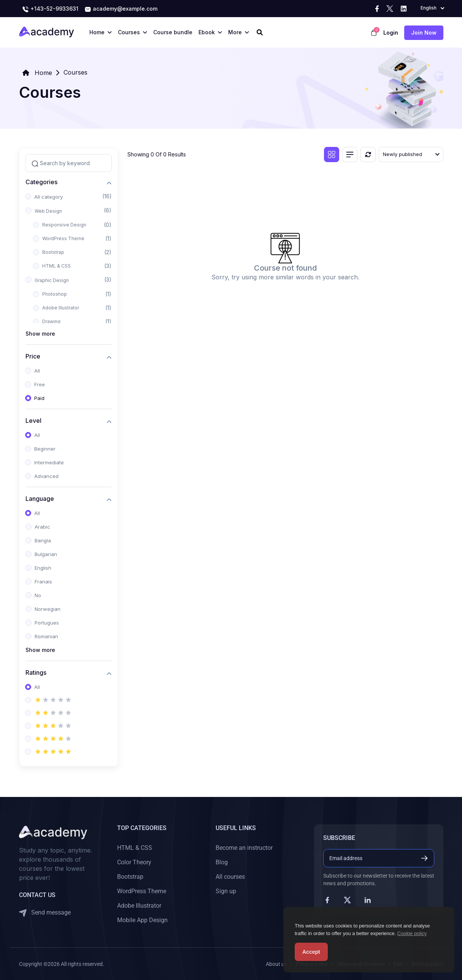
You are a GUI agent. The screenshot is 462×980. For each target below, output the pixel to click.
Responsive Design (64, 225)
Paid (39, 398)
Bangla (43, 540)
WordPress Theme (63, 238)
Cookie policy (412, 933)
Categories (41, 182)
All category (48, 197)
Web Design (48, 211)
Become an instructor (244, 848)
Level (33, 420)
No (38, 595)
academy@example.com (121, 9)
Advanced (46, 476)
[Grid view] (332, 155)
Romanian (46, 636)
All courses (230, 877)
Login (391, 33)
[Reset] (368, 155)
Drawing (51, 321)
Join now (424, 33)
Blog (222, 862)
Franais (43, 582)
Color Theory (134, 862)
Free (40, 384)
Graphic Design (52, 280)
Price (33, 356)
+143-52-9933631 (50, 9)
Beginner (45, 449)
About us (276, 964)
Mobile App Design (142, 920)
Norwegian (48, 609)
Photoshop (55, 294)
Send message (45, 913)
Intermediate (49, 462)
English (43, 568)
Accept (311, 952)
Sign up (226, 891)
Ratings (36, 672)
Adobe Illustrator (61, 308)
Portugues (47, 623)
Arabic (42, 527)
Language (40, 498)
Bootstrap (53, 252)
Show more (40, 334)
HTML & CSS (56, 266)
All (37, 371)
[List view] (350, 155)
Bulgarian (46, 554)
